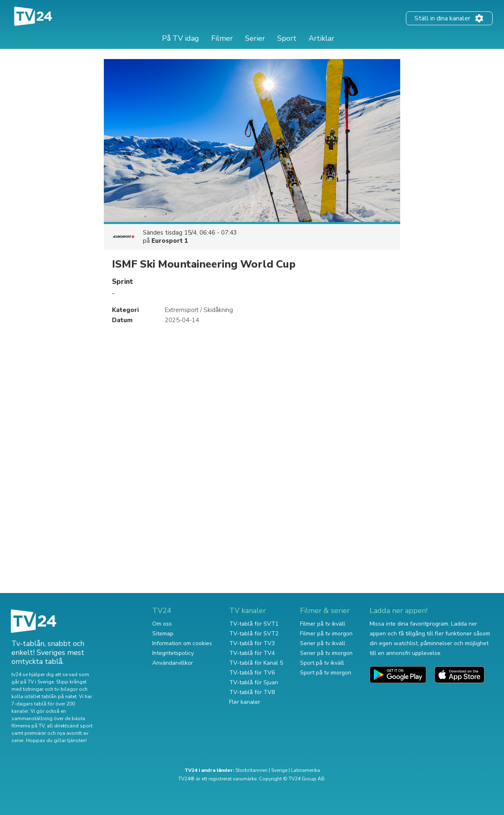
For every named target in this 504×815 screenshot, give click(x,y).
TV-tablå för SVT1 (254, 624)
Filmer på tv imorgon (326, 634)
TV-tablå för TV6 (252, 673)
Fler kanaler (245, 702)
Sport (287, 38)
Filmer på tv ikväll (323, 624)
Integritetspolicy (173, 653)
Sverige (279, 770)
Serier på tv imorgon (326, 653)
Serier (255, 38)
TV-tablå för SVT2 (254, 634)
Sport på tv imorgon (326, 673)
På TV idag (181, 38)
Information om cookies (182, 643)
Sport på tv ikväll (322, 663)
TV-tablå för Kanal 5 (256, 663)
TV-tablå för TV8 (252, 692)
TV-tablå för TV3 (252, 643)
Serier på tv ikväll (323, 643)
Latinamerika (306, 770)
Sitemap (163, 634)
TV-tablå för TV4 (252, 653)
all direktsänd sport (70, 726)
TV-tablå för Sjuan (254, 682)
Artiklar (321, 38)
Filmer (222, 38)
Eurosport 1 (170, 241)
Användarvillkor (173, 663)
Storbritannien (251, 770)
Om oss (162, 624)
